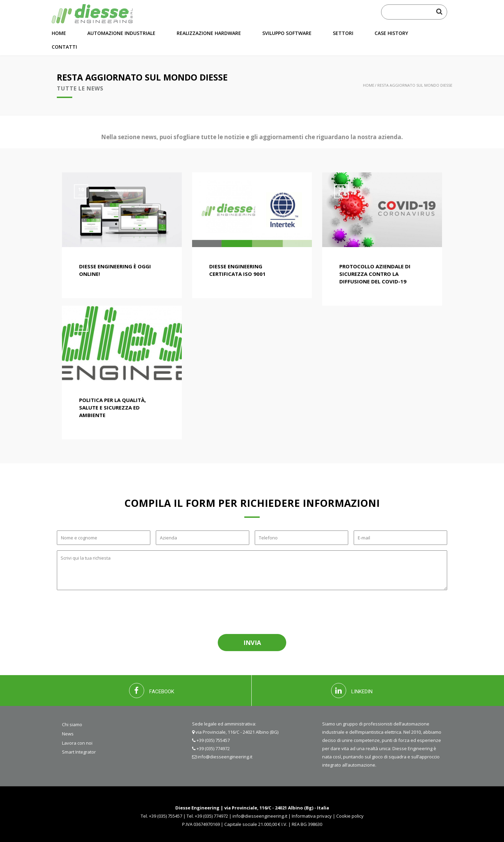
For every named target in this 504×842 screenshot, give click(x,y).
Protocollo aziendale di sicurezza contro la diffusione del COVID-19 (375, 274)
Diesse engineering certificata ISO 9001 (237, 270)
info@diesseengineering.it (225, 757)
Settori (343, 33)
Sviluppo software (287, 33)
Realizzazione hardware (209, 33)
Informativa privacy (312, 816)
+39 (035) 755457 (213, 740)
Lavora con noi (77, 743)
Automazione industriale (121, 33)
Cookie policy (350, 816)
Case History (391, 33)
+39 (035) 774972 (213, 748)
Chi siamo (72, 724)
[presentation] (106, 611)
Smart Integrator (79, 752)
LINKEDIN (352, 691)
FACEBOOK (152, 691)
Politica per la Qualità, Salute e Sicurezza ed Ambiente (112, 407)
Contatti (64, 47)
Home (59, 33)
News (68, 734)
